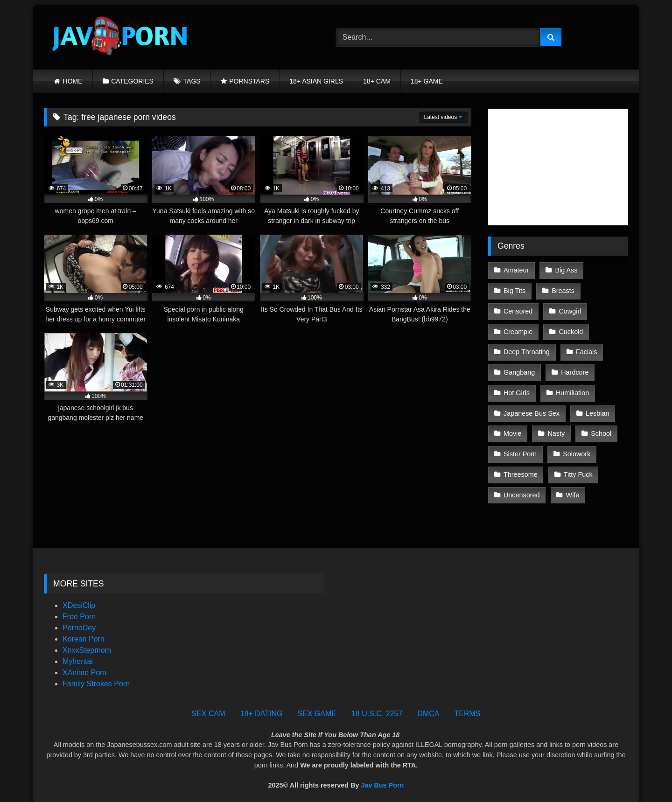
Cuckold (570, 329)
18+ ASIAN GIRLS (316, 81)
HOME (73, 81)
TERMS (467, 706)
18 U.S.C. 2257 (377, 706)
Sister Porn (520, 448)
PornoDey (79, 620)
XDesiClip (79, 597)
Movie (512, 428)
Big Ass (566, 270)
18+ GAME (427, 81)
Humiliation (572, 389)
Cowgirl (569, 310)
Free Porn (79, 609)
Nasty (556, 428)
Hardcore (574, 369)
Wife (572, 487)
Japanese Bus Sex (532, 408)
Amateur (516, 270)
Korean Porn (84, 631)
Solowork (576, 448)
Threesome (521, 467)
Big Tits (514, 290)
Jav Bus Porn (382, 777)
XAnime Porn (84, 665)
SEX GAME (317, 706)
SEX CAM (209, 706)
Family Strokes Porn (96, 676)
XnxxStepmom (87, 642)
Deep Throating (527, 349)
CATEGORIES (132, 81)
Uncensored (522, 487)
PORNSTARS (249, 81)
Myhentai (78, 653)
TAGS (192, 81)
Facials (586, 349)
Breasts (563, 290)
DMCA (428, 706)
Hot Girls (517, 389)
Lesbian (597, 408)
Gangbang (519, 369)
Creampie (518, 329)
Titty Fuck (578, 467)
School (600, 428)
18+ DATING (262, 706)
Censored (518, 310)
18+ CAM (377, 81)
